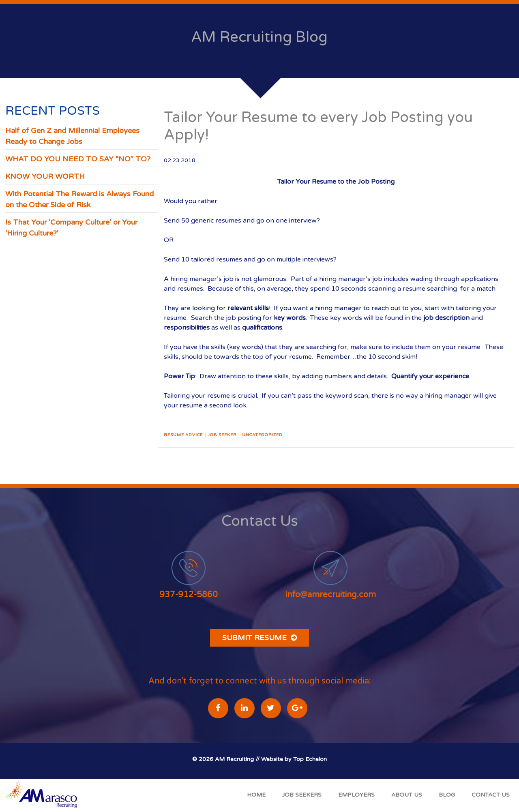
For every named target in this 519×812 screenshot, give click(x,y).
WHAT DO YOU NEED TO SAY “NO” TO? (78, 159)
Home (256, 795)
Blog (447, 795)
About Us (407, 795)
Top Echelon (310, 759)
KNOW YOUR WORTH (45, 176)
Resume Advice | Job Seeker (200, 435)
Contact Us (491, 795)
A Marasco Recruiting (43, 796)
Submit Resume (259, 638)
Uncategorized (262, 435)
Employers (356, 795)
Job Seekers (302, 795)
